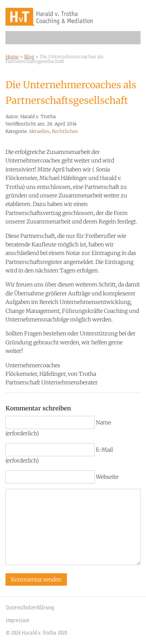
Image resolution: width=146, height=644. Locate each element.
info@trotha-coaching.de (132, 16)
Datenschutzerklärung (30, 607)
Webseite (107, 477)
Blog (29, 57)
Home (12, 57)
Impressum (18, 620)
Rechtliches (65, 131)
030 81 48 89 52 (113, 16)
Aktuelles (39, 131)
